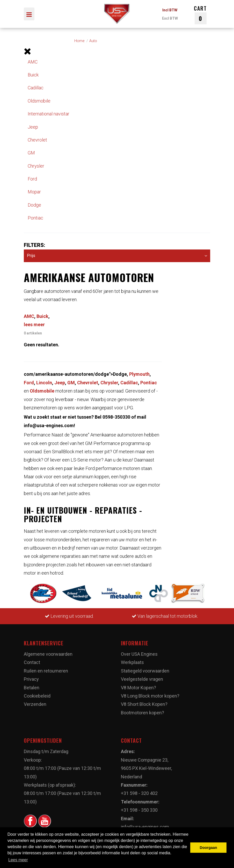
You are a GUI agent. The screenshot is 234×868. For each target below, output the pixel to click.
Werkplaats (132, 662)
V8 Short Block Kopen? (144, 704)
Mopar (34, 192)
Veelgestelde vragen (142, 679)
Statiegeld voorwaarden (145, 671)
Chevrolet (37, 140)
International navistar (49, 114)
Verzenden (35, 704)
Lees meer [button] (18, 860)
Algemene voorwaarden (48, 654)
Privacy (31, 679)
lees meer (34, 324)
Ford (32, 179)
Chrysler (36, 166)
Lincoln (44, 383)
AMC (33, 62)
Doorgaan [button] (209, 848)
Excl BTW (170, 18)
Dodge (34, 205)
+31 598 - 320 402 (139, 793)
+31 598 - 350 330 (139, 810)
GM (31, 153)
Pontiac (35, 218)
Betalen (32, 688)
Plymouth (139, 374)
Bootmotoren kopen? (142, 713)
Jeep (33, 127)
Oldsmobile (39, 101)
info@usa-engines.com (145, 827)
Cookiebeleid (37, 696)
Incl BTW (170, 10)
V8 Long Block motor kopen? (150, 696)
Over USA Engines (139, 654)
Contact (32, 662)
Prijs (117, 256)
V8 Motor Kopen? (138, 688)
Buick (33, 75)
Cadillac (36, 88)
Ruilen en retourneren (46, 671)
